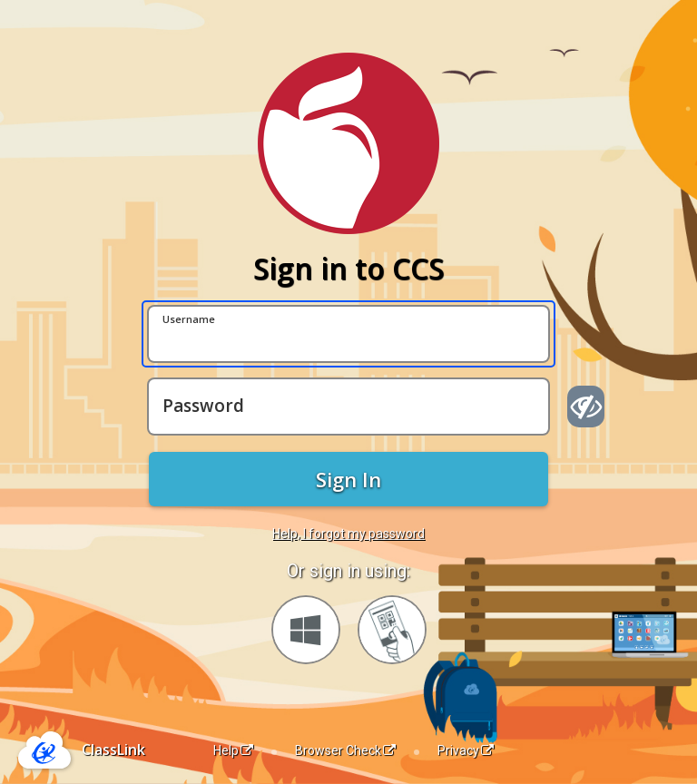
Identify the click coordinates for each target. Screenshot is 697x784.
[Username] (348, 334)
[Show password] (586, 407)
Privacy (466, 750)
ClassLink (113, 750)
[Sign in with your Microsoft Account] (306, 630)
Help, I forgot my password (348, 534)
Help (233, 750)
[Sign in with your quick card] (392, 630)
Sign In (348, 479)
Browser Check (345, 750)
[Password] (348, 407)
